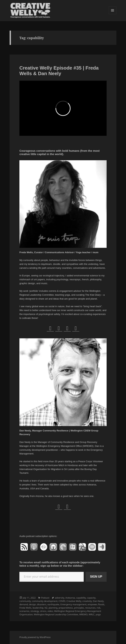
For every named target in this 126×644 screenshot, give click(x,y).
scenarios (24, 611)
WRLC (92, 614)
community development (45, 601)
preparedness (66, 608)
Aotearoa (70, 598)
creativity (87, 601)
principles (79, 608)
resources (90, 608)
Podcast (45, 598)
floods (101, 604)
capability (81, 598)
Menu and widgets (113, 14)
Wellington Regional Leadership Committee (56, 614)
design (32, 604)
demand (24, 604)
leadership (38, 608)
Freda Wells (25, 608)
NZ (46, 608)
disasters (42, 604)
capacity (91, 598)
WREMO (83, 614)
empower (92, 604)
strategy (35, 611)
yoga (98, 614)
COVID (62, 601)
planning (53, 608)
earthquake (53, 604)
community (25, 601)
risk (98, 608)
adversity (60, 598)
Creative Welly (74, 601)
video (50, 611)
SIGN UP (96, 577)
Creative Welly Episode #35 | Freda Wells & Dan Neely (59, 71)
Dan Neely (98, 601)
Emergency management (73, 604)
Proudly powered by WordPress (35, 637)
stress (43, 611)
